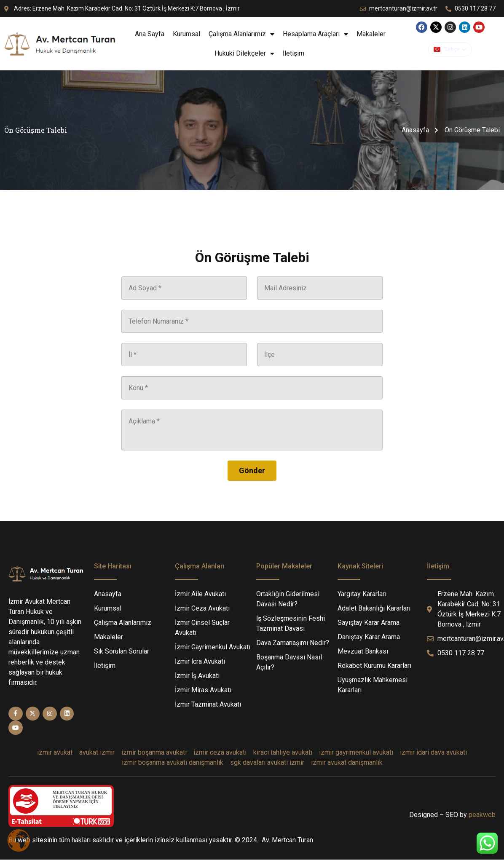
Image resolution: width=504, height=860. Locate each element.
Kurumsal (186, 34)
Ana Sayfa (150, 34)
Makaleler (371, 34)
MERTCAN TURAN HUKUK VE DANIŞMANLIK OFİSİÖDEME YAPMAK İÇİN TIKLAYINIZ (80, 799)
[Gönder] (252, 471)
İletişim (294, 53)
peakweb (482, 815)
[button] (450, 49)
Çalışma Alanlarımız (241, 34)
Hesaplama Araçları (315, 34)
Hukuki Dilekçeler (244, 54)
